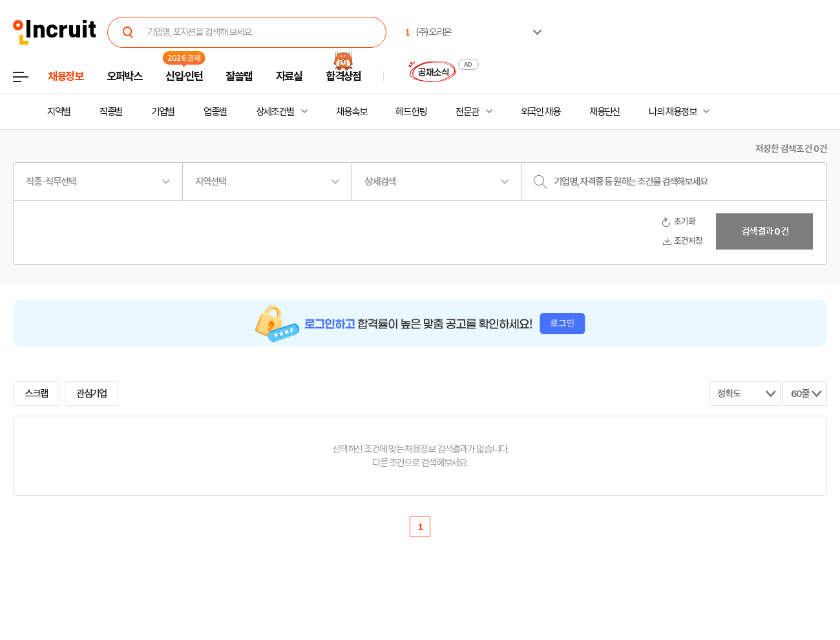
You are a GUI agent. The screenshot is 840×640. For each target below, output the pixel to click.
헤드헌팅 (411, 112)
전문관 (467, 112)
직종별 (111, 112)
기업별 (163, 112)
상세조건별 (275, 112)
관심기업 (92, 394)
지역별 (59, 112)
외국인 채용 (541, 112)
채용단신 (605, 112)
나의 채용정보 (672, 112)
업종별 (215, 112)
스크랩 (36, 394)
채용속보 (352, 112)
